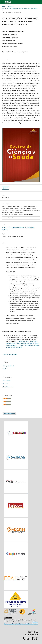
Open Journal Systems (10, 355)
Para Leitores (7, 381)
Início (4, 6)
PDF (6, 188)
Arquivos (10, 6)
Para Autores (7, 384)
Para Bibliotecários (8, 387)
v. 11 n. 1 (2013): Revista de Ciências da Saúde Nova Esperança (20, 8)
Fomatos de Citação (8, 218)
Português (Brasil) (8, 366)
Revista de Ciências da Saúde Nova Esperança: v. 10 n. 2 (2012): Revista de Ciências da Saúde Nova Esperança (22, 345)
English (5, 369)
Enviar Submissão (10, 414)
